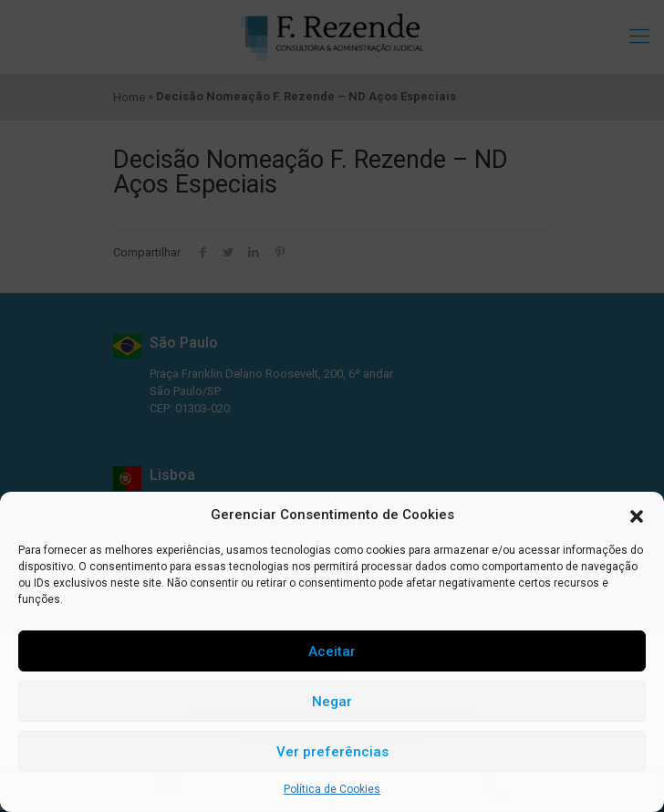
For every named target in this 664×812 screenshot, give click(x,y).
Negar (332, 702)
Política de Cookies (332, 789)
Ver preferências (332, 752)
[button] (637, 515)
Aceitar (332, 651)
